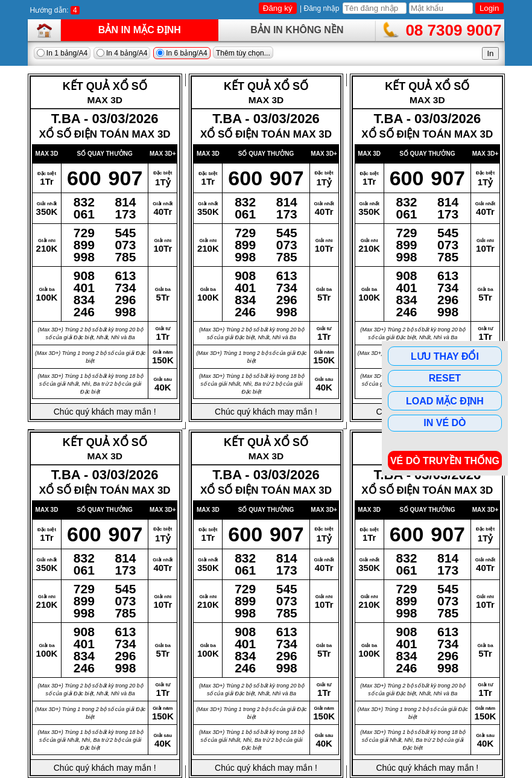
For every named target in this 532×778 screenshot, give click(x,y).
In (490, 53)
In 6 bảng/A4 (182, 53)
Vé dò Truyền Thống (445, 461)
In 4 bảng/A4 (122, 53)
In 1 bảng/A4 (62, 53)
